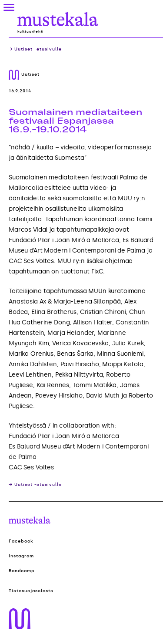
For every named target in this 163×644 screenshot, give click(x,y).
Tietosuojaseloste (31, 591)
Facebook (21, 541)
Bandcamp (22, 571)
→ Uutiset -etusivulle (35, 49)
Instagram (21, 556)
